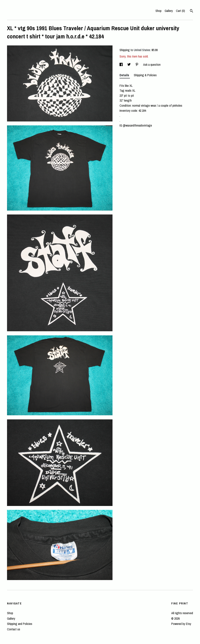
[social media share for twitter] (129, 65)
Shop (158, 11)
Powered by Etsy (181, 624)
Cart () (180, 11)
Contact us (14, 629)
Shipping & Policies (145, 75)
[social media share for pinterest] (137, 65)
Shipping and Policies (20, 624)
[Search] (192, 11)
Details (125, 75)
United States (142, 50)
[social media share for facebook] (121, 65)
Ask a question (152, 65)
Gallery (169, 11)
